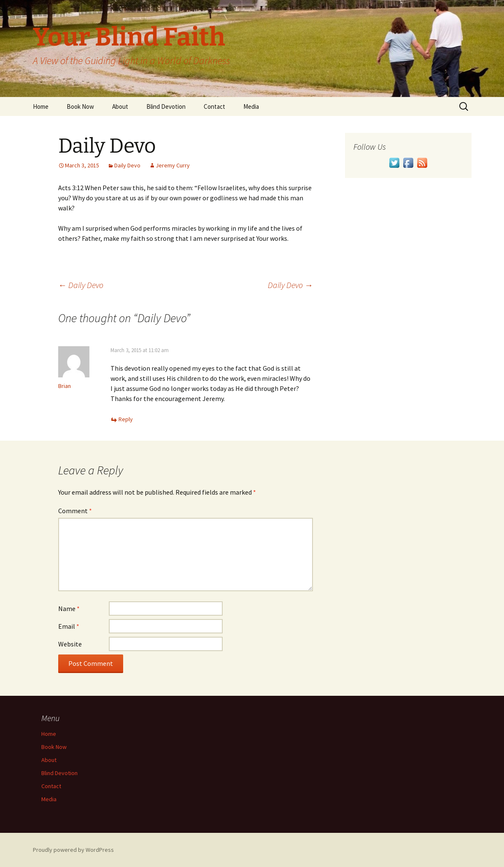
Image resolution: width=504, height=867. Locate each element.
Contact (214, 106)
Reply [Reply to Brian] (126, 419)
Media (251, 106)
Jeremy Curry (173, 165)
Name (69, 609)
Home (41, 106)
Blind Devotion (166, 106)
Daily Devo (127, 165)
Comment (75, 511)
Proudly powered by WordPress (73, 850)
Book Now (80, 106)
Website (70, 644)
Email (69, 626)
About (120, 106)
